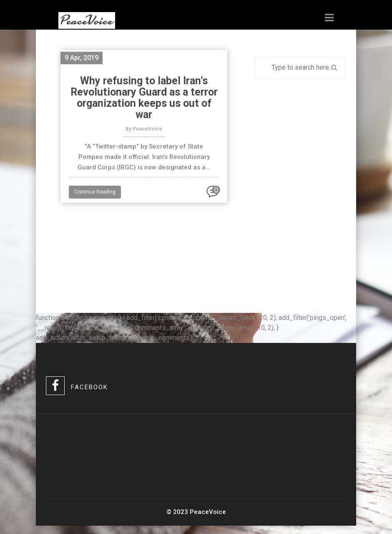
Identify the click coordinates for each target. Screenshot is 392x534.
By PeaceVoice (144, 129)
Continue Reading (95, 192)
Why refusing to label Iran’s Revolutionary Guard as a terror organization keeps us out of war (144, 98)
